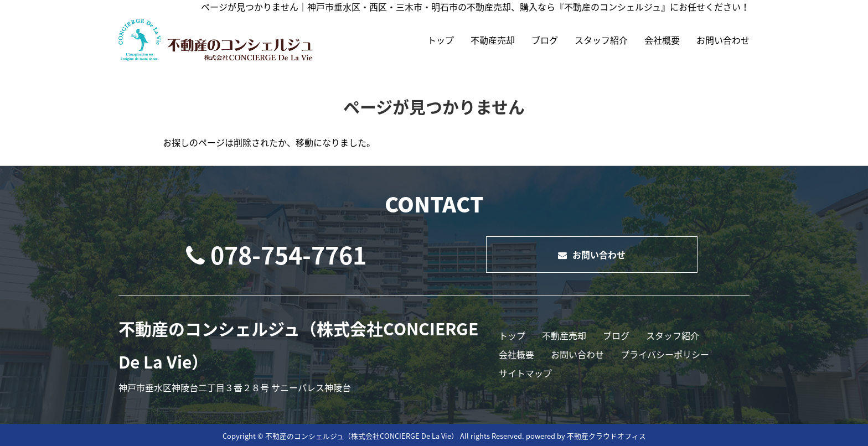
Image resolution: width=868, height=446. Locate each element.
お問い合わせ (723, 40)
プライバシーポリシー (665, 354)
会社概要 (662, 40)
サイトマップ (525, 373)
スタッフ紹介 (601, 40)
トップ (441, 40)
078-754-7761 (276, 255)
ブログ (545, 40)
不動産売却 (493, 40)
